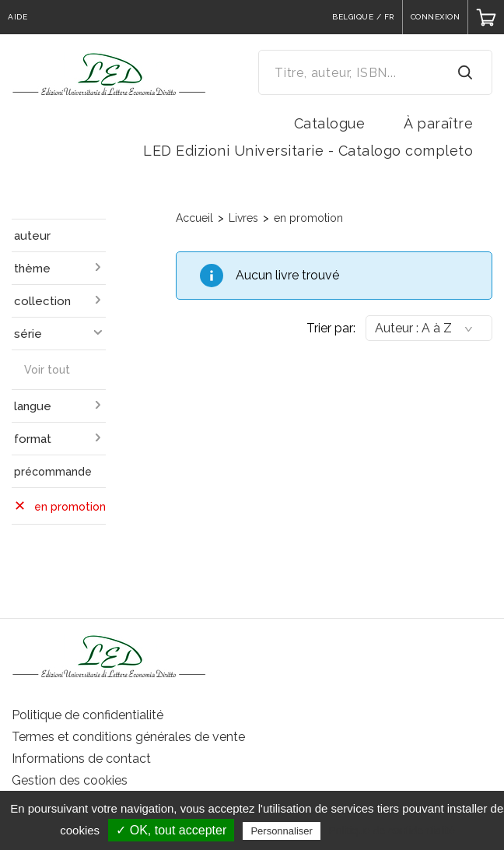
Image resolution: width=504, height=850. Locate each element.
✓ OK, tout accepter (171, 830)
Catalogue (330, 123)
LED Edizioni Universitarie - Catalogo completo (308, 151)
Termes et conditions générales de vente (128, 737)
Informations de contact (81, 759)
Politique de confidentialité (87, 715)
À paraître (438, 123)
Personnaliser (282, 831)
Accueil (194, 218)
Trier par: (331, 328)
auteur (32, 236)
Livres (243, 218)
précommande (53, 472)
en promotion (308, 218)
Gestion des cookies (70, 780)
